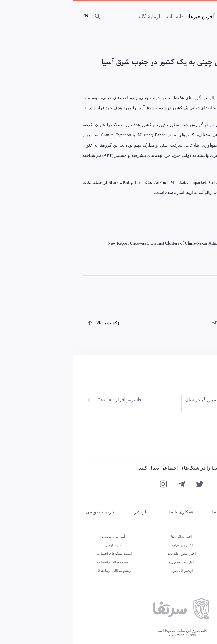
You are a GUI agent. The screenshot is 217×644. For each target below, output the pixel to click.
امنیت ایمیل (41, 545)
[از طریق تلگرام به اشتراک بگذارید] (142, 323)
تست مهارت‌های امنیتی (176, 536)
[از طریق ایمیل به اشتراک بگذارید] (170, 323)
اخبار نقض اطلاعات (108, 554)
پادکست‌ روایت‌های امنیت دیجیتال (176, 545)
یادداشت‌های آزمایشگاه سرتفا (176, 571)
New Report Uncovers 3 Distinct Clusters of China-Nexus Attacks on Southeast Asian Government (120, 243)
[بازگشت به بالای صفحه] (16, 323)
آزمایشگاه (76, 16)
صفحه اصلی (160, 16)
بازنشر (68, 512)
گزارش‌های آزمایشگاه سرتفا (176, 562)
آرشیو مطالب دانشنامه (41, 562)
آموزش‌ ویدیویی (41, 536)
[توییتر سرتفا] (127, 485)
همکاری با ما (108, 512)
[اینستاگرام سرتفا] (90, 485)
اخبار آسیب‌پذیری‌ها (108, 562)
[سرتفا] (193, 18)
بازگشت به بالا (36, 323)
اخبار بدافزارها (108, 536)
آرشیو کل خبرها (109, 571)
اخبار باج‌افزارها (108, 545)
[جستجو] (25, 17)
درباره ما (190, 512)
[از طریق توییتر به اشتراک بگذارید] (156, 323)
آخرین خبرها (129, 16)
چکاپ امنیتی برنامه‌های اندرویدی (176, 554)
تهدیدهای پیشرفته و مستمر (181, 283)
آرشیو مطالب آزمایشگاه (41, 571)
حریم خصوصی (27, 512)
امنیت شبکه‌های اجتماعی (41, 554)
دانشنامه (101, 16)
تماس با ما (149, 512)
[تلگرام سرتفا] (108, 485)
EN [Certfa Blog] (12, 16)
